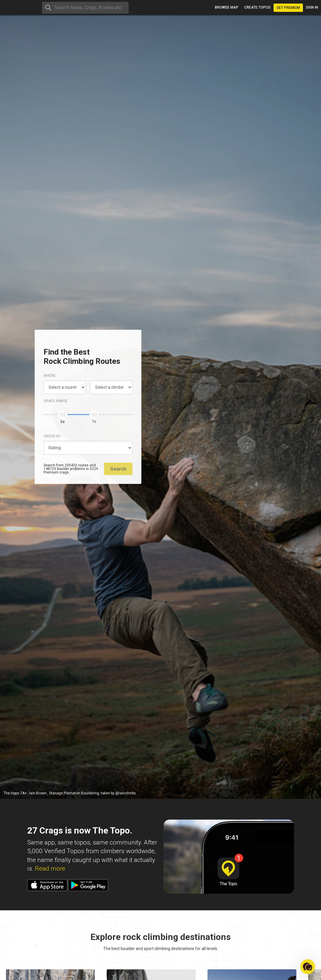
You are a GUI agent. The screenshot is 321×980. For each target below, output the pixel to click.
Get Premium (288, 8)
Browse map (227, 7)
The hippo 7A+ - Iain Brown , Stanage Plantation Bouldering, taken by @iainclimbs (70, 793)
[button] (308, 967)
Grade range (56, 401)
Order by (52, 436)
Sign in (312, 7)
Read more (50, 869)
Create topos (257, 7)
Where (50, 376)
